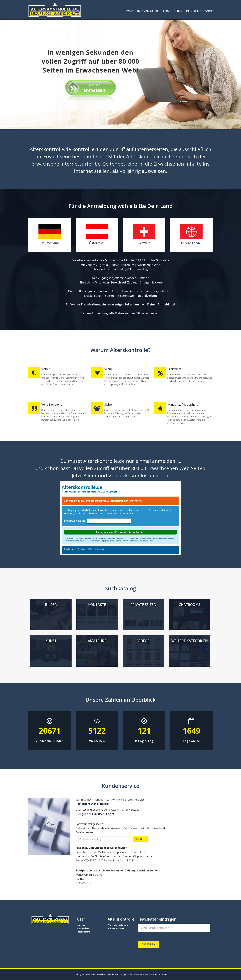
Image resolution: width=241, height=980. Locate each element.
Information (148, 11)
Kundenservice (200, 11)
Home (129, 11)
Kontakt (82, 925)
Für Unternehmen (118, 925)
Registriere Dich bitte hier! (93, 804)
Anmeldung (173, 11)
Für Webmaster (117, 928)
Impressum (83, 932)
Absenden (141, 839)
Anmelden (83, 928)
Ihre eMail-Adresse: (75, 521)
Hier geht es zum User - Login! (95, 814)
